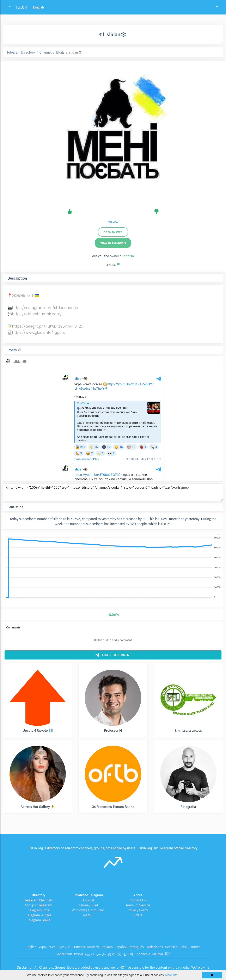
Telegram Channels (39, 900)
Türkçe (195, 947)
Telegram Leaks (39, 920)
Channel (46, 52)
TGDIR (21, 7)
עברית (78, 954)
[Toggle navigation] (216, 7)
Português (136, 947)
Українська (47, 947)
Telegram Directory (21, 52)
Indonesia (143, 954)
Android (88, 900)
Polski (184, 947)
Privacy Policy (138, 910)
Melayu (158, 954)
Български (64, 954)
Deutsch (93, 947)
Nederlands (154, 947)
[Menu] (219, 534)
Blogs (60, 52)
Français (79, 947)
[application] (113, 568)
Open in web (113, 232)
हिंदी (168, 954)
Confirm (128, 256)
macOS (88, 915)
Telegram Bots (39, 910)
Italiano (107, 947)
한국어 (128, 954)
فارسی (101, 954)
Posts (13, 350)
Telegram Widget (39, 915)
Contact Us (138, 900)
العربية (90, 954)
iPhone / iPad (88, 905)
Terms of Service (138, 905)
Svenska (171, 947)
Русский (64, 947)
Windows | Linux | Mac (88, 910)
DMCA (138, 915)
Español (121, 947)
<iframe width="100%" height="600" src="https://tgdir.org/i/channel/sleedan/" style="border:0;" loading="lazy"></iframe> (113, 492)
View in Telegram (113, 243)
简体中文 (115, 954)
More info (171, 975)
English (31, 947)
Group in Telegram (39, 905)
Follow (113, 222)
